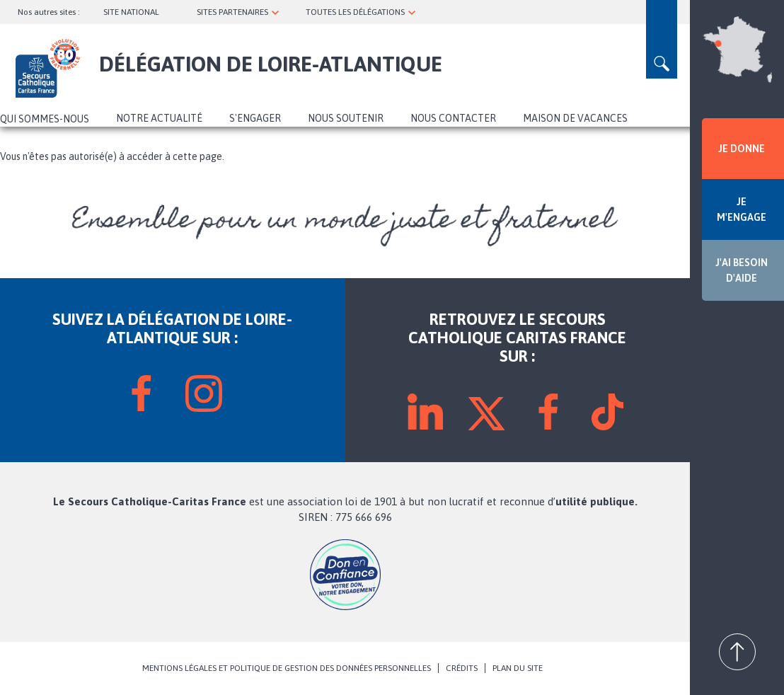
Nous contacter (453, 118)
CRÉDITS (462, 668)
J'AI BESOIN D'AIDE (742, 270)
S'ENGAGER (255, 118)
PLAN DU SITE (518, 668)
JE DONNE (742, 149)
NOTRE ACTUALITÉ (159, 118)
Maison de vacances (575, 118)
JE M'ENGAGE (742, 209)
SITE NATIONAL (131, 12)
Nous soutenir (346, 118)
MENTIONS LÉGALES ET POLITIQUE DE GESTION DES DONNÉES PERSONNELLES (287, 668)
